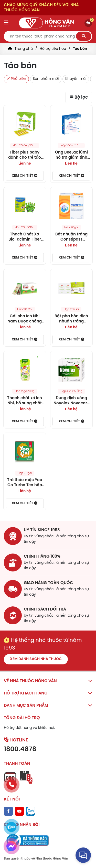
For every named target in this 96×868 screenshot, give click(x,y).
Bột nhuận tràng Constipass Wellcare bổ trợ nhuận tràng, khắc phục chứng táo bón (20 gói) (71, 237)
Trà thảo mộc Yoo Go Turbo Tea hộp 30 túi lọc (25, 483)
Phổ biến (16, 79)
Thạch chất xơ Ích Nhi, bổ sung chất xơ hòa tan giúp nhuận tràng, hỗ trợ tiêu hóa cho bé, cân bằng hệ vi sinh (25, 401)
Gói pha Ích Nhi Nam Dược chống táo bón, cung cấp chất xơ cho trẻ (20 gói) (25, 319)
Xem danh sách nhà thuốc (36, 659)
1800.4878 (20, 749)
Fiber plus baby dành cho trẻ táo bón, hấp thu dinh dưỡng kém (25, 155)
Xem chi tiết (25, 176)
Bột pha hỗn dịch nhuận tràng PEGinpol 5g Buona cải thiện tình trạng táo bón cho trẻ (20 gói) (71, 319)
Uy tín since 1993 (42, 530)
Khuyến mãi (76, 79)
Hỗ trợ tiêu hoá (53, 49)
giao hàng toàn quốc (48, 583)
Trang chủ (24, 49)
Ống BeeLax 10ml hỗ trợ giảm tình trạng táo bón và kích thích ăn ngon (71, 155)
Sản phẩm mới (46, 79)
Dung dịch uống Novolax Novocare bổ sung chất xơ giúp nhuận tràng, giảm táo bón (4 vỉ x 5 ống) (71, 401)
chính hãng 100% (42, 556)
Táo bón (80, 49)
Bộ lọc (79, 97)
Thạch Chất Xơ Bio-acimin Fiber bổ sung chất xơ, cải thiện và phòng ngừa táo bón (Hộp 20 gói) (25, 237)
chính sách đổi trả (45, 609)
